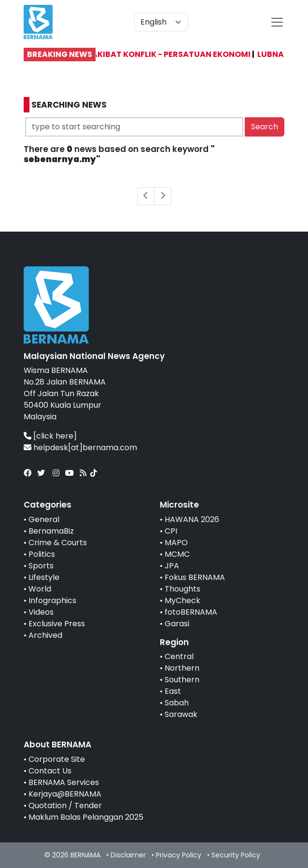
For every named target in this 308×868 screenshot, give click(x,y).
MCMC (177, 554)
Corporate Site (57, 759)
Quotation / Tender (65, 806)
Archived (45, 635)
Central (179, 656)
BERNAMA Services (64, 782)
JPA (172, 566)
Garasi (177, 624)
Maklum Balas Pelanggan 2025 (86, 817)
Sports (41, 566)
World (40, 589)
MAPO (176, 543)
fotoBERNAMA (191, 612)
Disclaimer (128, 855)
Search (265, 127)
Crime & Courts (58, 543)
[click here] (55, 436)
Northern (182, 668)
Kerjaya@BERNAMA (65, 794)
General (44, 519)
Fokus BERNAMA (195, 577)
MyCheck (182, 600)
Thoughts (182, 589)
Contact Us (50, 771)
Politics (42, 554)
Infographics (52, 600)
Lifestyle (44, 577)
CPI (171, 531)
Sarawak (181, 714)
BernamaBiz (51, 531)
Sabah (177, 703)
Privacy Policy (179, 855)
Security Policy (236, 855)
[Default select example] (161, 22)
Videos (41, 612)
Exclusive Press (57, 624)
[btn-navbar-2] (277, 22)
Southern (182, 680)
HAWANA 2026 (192, 519)
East (173, 691)
